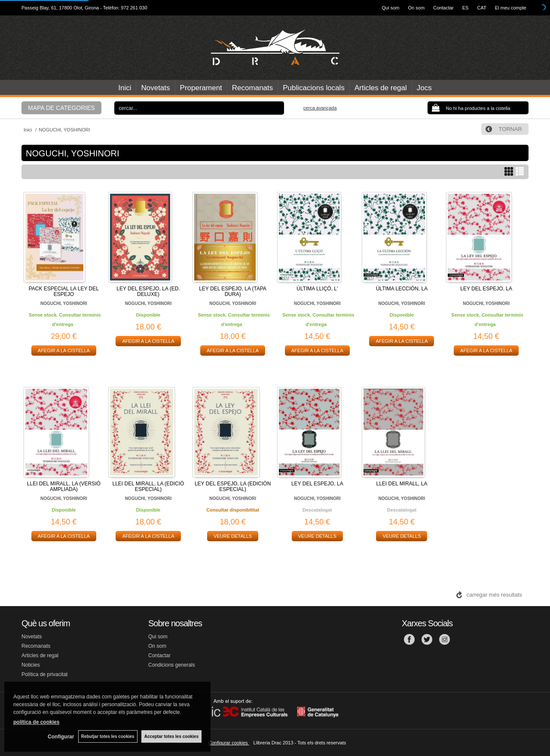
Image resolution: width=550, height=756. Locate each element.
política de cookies (36, 722)
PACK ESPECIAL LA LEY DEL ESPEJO (64, 291)
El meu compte (511, 8)
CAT (481, 8)
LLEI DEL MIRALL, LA (402, 484)
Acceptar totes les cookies (171, 736)
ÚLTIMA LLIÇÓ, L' (317, 289)
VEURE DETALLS (233, 536)
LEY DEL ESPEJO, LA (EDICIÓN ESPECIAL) (233, 486)
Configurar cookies (229, 743)
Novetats (155, 88)
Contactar (443, 8)
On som (417, 8)
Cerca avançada (320, 108)
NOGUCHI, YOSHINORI (64, 303)
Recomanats (252, 88)
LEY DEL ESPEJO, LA (486, 289)
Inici (125, 88)
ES (466, 8)
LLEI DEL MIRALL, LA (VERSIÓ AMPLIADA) (64, 486)
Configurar (60, 737)
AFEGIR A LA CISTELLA (64, 351)
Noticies (31, 665)
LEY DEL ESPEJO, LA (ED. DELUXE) (148, 291)
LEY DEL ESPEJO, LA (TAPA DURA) (233, 291)
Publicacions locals (314, 88)
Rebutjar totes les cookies (107, 736)
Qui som (391, 8)
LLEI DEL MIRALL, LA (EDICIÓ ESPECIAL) (148, 486)
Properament (201, 88)
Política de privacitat (44, 674)
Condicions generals (172, 665)
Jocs (424, 88)
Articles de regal (381, 88)
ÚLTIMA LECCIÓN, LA (402, 289)
